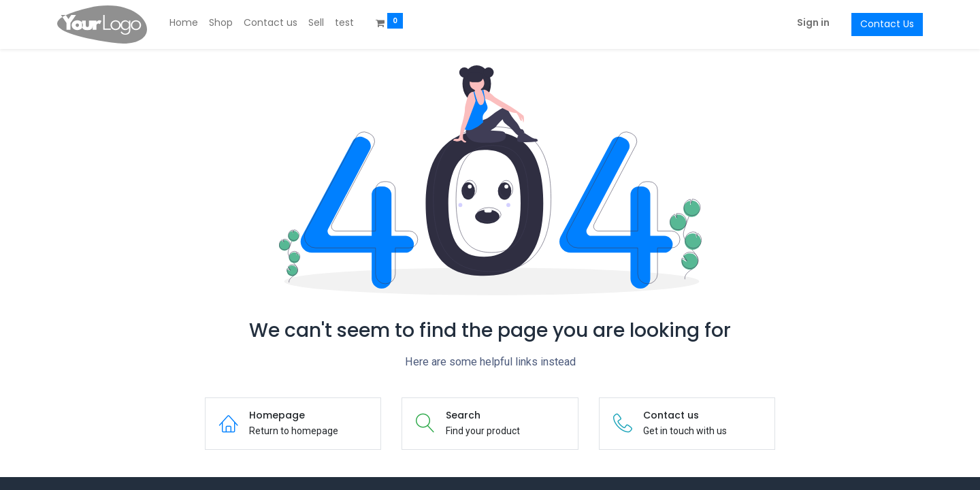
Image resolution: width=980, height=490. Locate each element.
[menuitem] (184, 23)
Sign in (813, 22)
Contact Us (887, 24)
